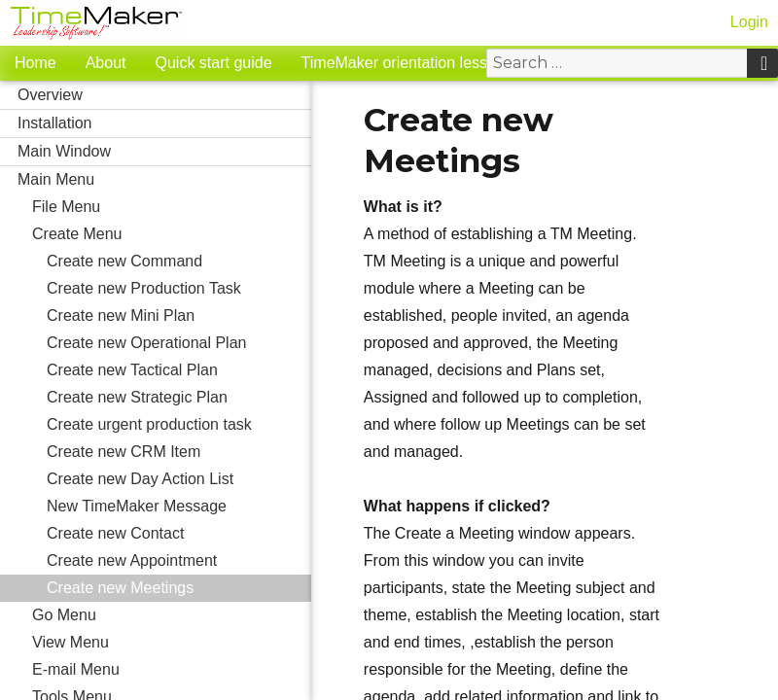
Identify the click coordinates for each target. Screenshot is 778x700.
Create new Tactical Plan (132, 370)
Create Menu (172, 234)
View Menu (172, 643)
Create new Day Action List (140, 479)
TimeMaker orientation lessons (407, 63)
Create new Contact (115, 533)
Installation (164, 123)
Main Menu (164, 180)
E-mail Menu (172, 670)
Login (749, 22)
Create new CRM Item (179, 452)
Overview (164, 95)
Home (35, 63)
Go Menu (64, 615)
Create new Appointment (132, 560)
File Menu (172, 207)
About (106, 63)
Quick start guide (214, 63)
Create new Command (124, 261)
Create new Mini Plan (121, 315)
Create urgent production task (149, 424)
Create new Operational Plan (146, 343)
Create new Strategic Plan (137, 397)
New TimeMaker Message (137, 506)
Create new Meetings (120, 588)
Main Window (164, 152)
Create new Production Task (144, 288)
